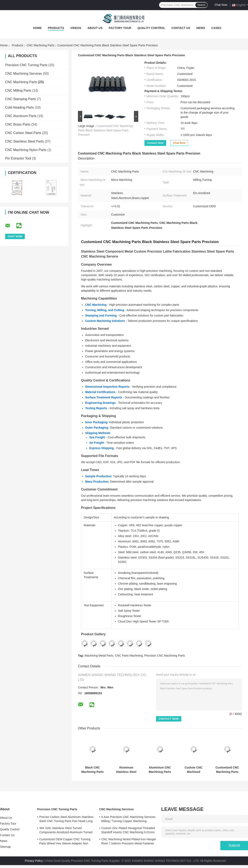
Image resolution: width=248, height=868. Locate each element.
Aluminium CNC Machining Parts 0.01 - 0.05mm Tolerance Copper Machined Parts (160, 770)
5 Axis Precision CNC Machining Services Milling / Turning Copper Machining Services (128, 820)
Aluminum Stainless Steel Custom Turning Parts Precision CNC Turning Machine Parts (126, 770)
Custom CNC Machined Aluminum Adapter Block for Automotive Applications (194, 770)
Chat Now (221, 5)
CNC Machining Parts (41, 45)
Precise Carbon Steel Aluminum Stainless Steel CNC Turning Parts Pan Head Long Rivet (66, 820)
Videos (76, 28)
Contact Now (155, 143)
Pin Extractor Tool (18, 158)
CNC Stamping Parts (21, 99)
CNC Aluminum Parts (21, 116)
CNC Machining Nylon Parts (26, 150)
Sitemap (5, 847)
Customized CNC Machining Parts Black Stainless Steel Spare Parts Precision (105, 130)
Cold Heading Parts (20, 107)
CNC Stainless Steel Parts (24, 141)
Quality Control (151, 28)
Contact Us (181, 28)
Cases (216, 28)
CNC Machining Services (24, 74)
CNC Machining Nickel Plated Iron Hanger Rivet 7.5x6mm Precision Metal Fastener (129, 841)
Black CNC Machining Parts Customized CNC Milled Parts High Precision (93, 770)
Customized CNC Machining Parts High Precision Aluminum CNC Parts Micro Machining (227, 770)
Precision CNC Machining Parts (165, 656)
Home (37, 28)
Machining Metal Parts (99, 656)
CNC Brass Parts (18, 124)
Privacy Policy (34, 861)
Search (201, 5)
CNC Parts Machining (129, 656)
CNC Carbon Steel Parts (23, 133)
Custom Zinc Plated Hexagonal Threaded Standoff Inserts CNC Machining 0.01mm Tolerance (128, 831)
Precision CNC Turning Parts (26, 65)
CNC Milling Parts (18, 91)
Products (56, 28)
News (201, 28)
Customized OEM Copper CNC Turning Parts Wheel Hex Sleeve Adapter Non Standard (65, 842)
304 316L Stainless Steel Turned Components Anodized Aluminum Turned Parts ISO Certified (66, 831)
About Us (95, 28)
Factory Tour (120, 28)
